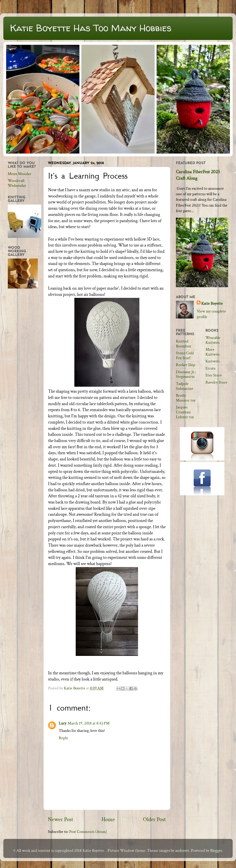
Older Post (154, 819)
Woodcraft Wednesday (17, 183)
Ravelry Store (216, 382)
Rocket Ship (186, 365)
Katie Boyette (212, 304)
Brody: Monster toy (186, 398)
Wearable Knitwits (213, 340)
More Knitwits (213, 352)
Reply (63, 738)
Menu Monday (19, 174)
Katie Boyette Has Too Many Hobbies (91, 28)
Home (108, 819)
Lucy (63, 723)
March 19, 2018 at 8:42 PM (89, 723)
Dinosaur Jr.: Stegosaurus (186, 374)
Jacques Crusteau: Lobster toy (185, 412)
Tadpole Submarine (185, 386)
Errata (210, 368)
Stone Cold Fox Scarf (185, 355)
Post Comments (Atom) (88, 832)
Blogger (216, 851)
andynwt (182, 851)
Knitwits (213, 361)
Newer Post (61, 819)
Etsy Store (214, 375)
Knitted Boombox (183, 344)
